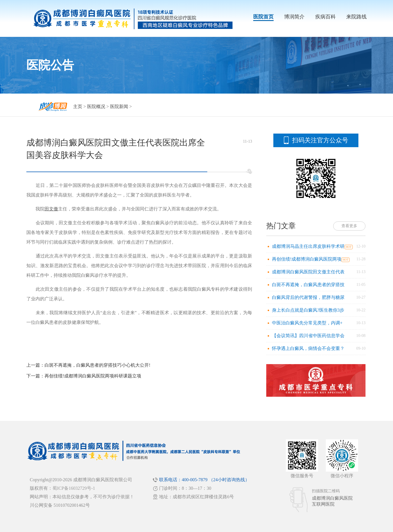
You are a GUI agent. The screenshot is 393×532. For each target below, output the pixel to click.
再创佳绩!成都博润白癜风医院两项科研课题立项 (93, 376)
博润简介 (294, 17)
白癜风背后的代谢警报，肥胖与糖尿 (308, 297)
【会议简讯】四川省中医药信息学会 (308, 336)
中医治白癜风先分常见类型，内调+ (307, 323)
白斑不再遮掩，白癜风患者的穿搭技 (308, 285)
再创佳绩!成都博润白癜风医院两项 (307, 259)
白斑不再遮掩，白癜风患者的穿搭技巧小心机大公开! (97, 365)
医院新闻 (119, 106)
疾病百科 (326, 17)
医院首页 (263, 17)
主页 (78, 106)
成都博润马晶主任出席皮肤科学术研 (308, 246)
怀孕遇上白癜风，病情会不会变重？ (308, 348)
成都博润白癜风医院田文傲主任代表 (308, 272)
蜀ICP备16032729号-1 (74, 488)
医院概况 (96, 106)
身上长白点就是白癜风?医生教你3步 (308, 310)
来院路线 (356, 17)
